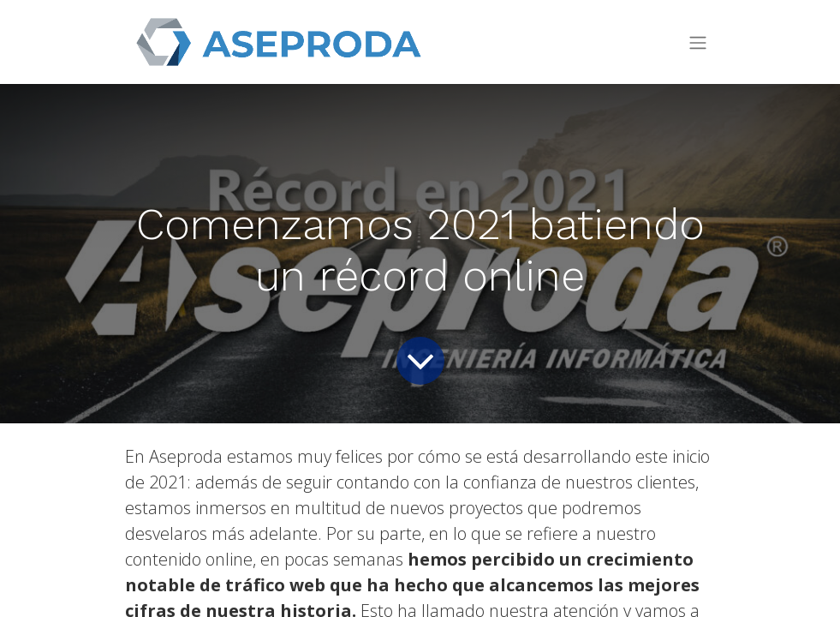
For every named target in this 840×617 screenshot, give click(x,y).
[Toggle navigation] (698, 42)
